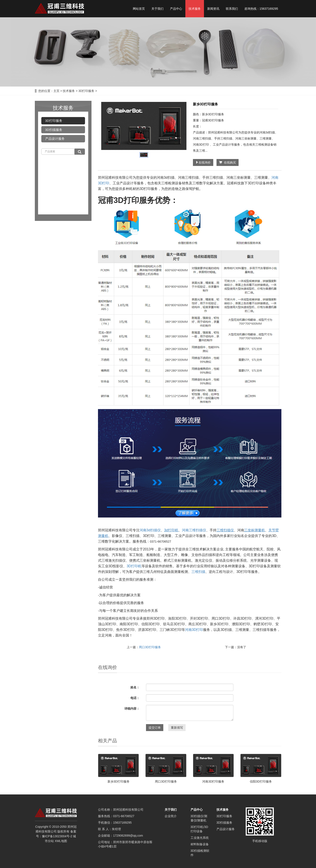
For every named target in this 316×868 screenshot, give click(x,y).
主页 (56, 91)
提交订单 (155, 728)
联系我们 (232, 9)
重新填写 (177, 728)
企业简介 (171, 816)
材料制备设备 (200, 844)
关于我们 (157, 9)
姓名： (135, 687)
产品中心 (176, 9)
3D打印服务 (86, 91)
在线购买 (228, 162)
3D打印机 (134, 566)
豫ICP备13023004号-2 (57, 836)
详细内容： (132, 709)
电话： (135, 698)
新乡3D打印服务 (119, 781)
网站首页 (139, 9)
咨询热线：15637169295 (261, 9)
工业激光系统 (200, 838)
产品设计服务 (55, 139)
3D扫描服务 (54, 130)
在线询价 (203, 162)
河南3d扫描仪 (150, 530)
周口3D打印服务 (150, 647)
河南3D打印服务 (213, 781)
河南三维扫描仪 (194, 530)
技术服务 (195, 9)
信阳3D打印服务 (261, 781)
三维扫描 (198, 572)
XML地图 (61, 841)
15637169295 (122, 823)
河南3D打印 (194, 630)
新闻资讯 (213, 9)
